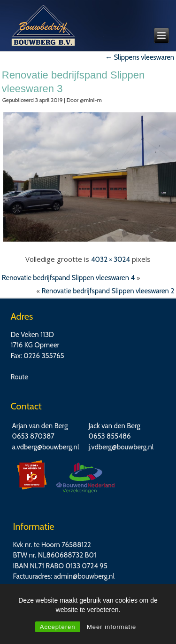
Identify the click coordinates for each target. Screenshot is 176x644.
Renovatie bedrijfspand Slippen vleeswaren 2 (108, 291)
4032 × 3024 (111, 259)
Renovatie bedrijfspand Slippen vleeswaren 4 (68, 278)
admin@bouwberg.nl (84, 576)
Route (20, 377)
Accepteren (58, 627)
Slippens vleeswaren (140, 57)
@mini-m (91, 100)
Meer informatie (111, 627)
